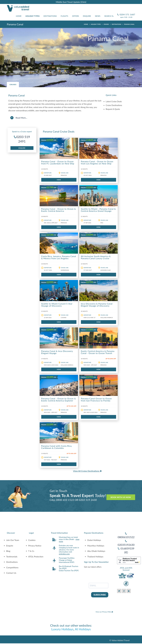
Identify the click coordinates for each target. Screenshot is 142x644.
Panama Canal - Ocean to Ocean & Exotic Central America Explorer (59, 400)
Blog (8, 551)
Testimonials (12, 557)
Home (19, 16)
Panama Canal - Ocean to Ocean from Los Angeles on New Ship (97, 162)
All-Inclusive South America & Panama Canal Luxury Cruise (96, 257)
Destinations (50, 16)
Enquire (87, 16)
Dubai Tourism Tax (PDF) (69, 570)
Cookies (32, 540)
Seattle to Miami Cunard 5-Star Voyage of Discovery (57, 305)
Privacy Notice (35, 546)
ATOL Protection (36, 557)
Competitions (12, 567)
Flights (64, 16)
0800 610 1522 (65, 500)
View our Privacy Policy (104, 612)
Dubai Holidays (94, 540)
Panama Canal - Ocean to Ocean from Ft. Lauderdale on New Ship (58, 162)
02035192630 (126, 545)
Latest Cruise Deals (114, 101)
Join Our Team (13, 540)
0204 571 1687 (127, 13)
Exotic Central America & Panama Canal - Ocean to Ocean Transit (98, 352)
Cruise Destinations (114, 105)
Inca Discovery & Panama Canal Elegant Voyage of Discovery (97, 305)
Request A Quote (113, 109)
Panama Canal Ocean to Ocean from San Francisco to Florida (96, 400)
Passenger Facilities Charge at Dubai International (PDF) (67, 560)
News (98, 16)
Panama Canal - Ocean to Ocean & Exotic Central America (59, 210)
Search (109, 16)
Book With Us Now (121, 497)
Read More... (21, 118)
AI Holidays (83, 629)
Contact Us (11, 573)
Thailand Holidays (95, 557)
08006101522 (126, 537)
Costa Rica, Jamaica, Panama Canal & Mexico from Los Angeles (59, 257)
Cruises (13, 84)
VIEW (59, 180)
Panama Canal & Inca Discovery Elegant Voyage (57, 352)
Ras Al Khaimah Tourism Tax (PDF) (68, 567)
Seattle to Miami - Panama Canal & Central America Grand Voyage (98, 210)
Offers (76, 16)
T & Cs (31, 551)
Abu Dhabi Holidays (96, 551)
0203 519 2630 (88, 500)
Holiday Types (33, 16)
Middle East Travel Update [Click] (71, 2)
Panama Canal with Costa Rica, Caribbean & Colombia (57, 447)
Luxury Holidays (62, 629)
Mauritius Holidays (96, 546)
